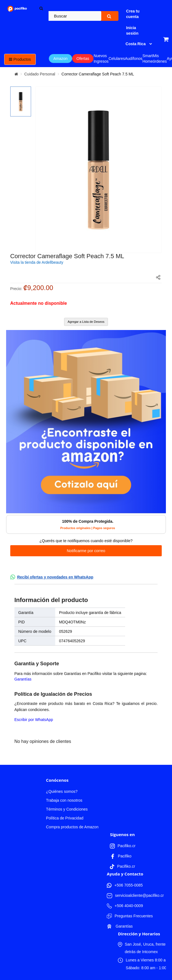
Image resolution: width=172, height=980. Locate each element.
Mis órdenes (160, 59)
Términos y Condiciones (67, 809)
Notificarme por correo (86, 551)
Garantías (23, 679)
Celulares (117, 59)
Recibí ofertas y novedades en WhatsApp (55, 577)
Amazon (60, 59)
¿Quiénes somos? (62, 791)
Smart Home (147, 59)
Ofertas (83, 59)
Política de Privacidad (65, 818)
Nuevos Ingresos (101, 59)
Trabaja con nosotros (64, 800)
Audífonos (134, 59)
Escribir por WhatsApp (34, 720)
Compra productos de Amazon (72, 827)
